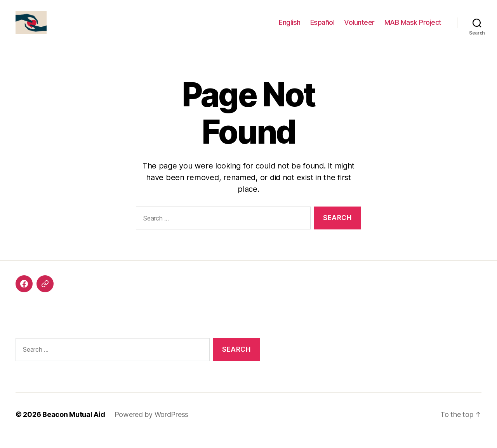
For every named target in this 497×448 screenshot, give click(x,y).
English (290, 28)
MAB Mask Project (413, 28)
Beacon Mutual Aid (74, 426)
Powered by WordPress (152, 426)
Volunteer (359, 28)
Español (322, 28)
